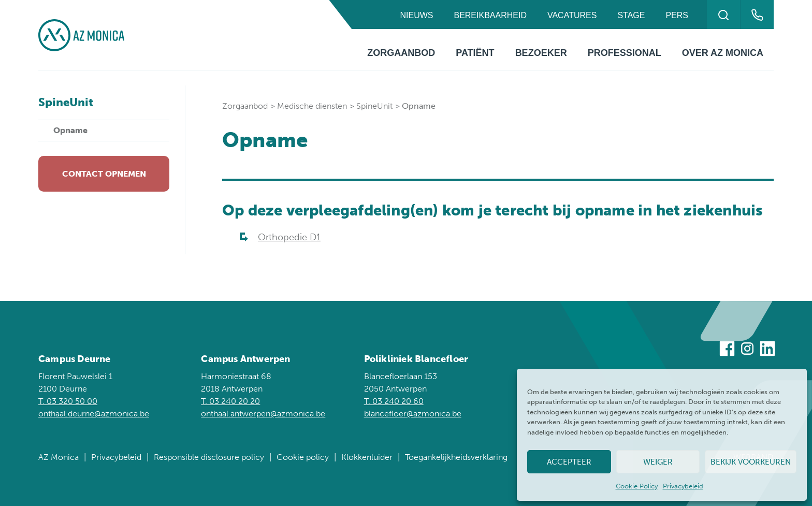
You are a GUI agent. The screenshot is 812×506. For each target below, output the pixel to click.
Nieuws (416, 15)
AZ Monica (59, 457)
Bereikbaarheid (490, 15)
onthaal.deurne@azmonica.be (94, 414)
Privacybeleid (683, 486)
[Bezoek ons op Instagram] (747, 350)
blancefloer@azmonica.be (413, 414)
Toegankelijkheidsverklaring (456, 457)
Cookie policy (303, 457)
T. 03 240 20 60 (394, 401)
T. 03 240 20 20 (230, 401)
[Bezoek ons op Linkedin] (767, 350)
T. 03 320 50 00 (68, 401)
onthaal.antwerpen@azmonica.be (263, 414)
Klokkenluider (367, 457)
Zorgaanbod (401, 53)
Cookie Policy (637, 486)
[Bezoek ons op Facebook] (727, 350)
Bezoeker (541, 53)
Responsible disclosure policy (209, 457)
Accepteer (569, 462)
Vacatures (572, 15)
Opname (70, 130)
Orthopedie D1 (289, 237)
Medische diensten (312, 106)
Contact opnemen (104, 174)
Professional (625, 53)
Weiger (658, 462)
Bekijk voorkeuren (751, 462)
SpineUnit (374, 106)
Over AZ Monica (723, 53)
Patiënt (475, 53)
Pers (677, 15)
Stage (631, 15)
